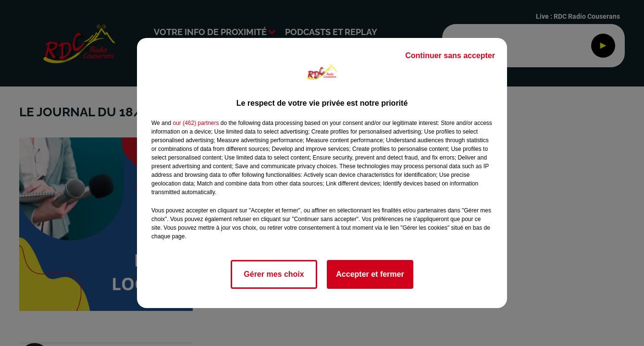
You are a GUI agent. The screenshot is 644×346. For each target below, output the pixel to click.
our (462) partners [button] (196, 123)
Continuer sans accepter (450, 56)
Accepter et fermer (370, 274)
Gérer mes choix (274, 274)
